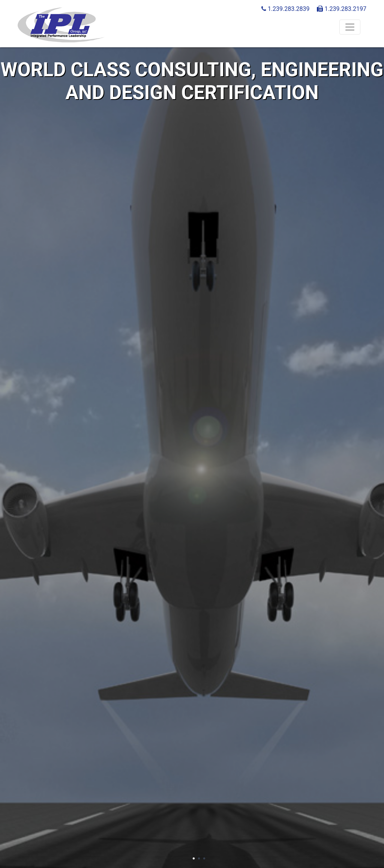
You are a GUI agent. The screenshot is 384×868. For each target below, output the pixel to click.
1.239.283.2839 (286, 9)
